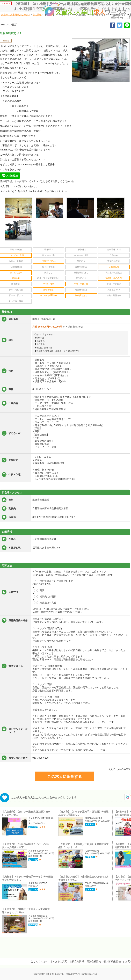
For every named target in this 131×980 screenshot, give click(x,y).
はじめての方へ (39, 961)
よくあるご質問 (59, 961)
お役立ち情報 (77, 961)
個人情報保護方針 (113, 961)
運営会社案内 (94, 961)
